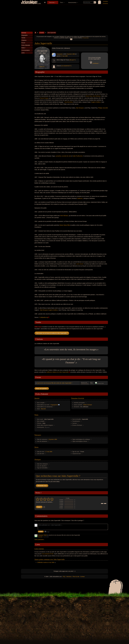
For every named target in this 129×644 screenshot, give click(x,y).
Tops (61, 2)
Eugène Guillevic (96, 102)
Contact (82, 577)
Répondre (40, 537)
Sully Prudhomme (78, 156)
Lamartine (58, 156)
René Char (89, 96)
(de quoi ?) (72, 60)
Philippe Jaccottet (103, 108)
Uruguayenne (54, 405)
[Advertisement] (64, 18)
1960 (66, 56)
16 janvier (69, 54)
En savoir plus (86, 38)
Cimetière (52, 2)
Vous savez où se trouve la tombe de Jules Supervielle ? (52, 333)
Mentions (69, 577)
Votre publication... (40, 540)
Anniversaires (72, 2)
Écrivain (90, 405)
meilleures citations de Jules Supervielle (57, 372)
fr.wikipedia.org (44, 317)
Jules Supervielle (52, 33)
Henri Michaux (97, 96)
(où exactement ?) (66, 66)
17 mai (63, 56)
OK (71, 39)
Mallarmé (80, 198)
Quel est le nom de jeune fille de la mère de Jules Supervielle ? (55, 383)
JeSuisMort (29, 3)
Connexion (105, 3)
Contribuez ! (96, 63)
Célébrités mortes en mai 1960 (46, 562)
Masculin (43, 409)
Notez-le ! (42, 67)
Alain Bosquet (80, 108)
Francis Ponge (44, 98)
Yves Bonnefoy (68, 102)
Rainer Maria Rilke (65, 225)
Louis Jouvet (80, 264)
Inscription (105, 1)
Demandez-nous (42, 486)
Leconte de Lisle (66, 156)
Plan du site (76, 577)
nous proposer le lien (48, 554)
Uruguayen (60, 54)
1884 (74, 54)
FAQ (64, 577)
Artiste (85, 405)
